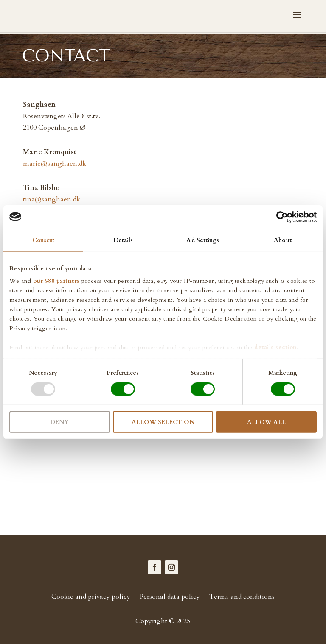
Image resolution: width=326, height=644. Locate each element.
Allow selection (163, 422)
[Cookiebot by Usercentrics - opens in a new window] (280, 217)
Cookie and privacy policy (91, 597)
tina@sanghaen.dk (52, 199)
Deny (59, 422)
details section (275, 347)
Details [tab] (123, 240)
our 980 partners (56, 281)
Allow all (266, 422)
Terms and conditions (242, 597)
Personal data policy (170, 597)
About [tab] (283, 240)
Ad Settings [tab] (203, 240)
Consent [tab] (44, 240)
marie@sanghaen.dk (55, 164)
